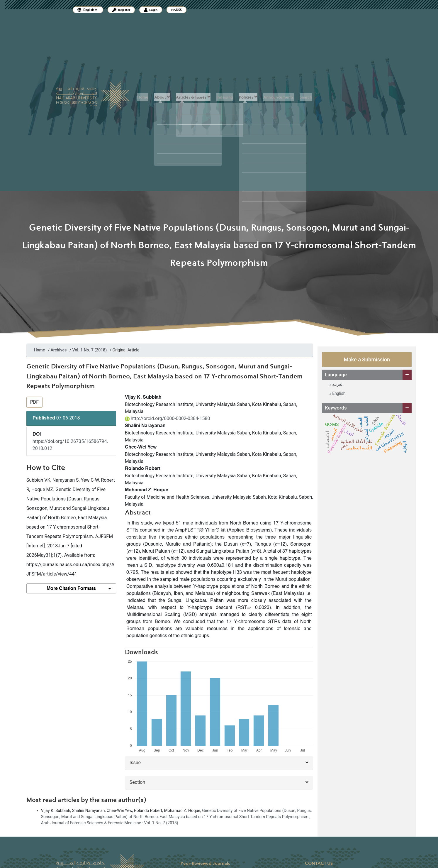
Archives (59, 350)
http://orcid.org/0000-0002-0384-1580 (168, 418)
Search (306, 97)
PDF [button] (34, 402)
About (162, 97)
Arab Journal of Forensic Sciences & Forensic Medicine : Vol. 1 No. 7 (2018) (110, 823)
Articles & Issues (193, 97)
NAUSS (176, 10)
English (338, 393)
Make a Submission (367, 359)
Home (143, 97)
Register (121, 10)
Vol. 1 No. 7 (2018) (89, 350)
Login (151, 10)
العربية (337, 384)
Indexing (225, 97)
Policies (248, 97)
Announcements (279, 97)
